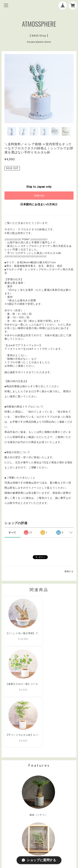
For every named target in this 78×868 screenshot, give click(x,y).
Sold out (39, 196)
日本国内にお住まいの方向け (39, 204)
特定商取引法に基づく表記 (39, 843)
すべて (12, 533)
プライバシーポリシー (39, 838)
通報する (69, 571)
